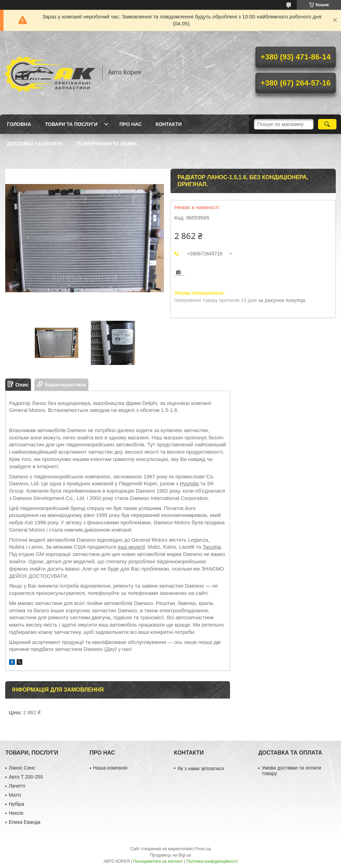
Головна (19, 124)
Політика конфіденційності (212, 861)
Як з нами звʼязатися (201, 769)
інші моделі (131, 547)
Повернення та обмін (107, 144)
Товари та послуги (71, 124)
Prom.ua (203, 849)
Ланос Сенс (22, 768)
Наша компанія (110, 768)
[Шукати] (327, 124)
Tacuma (212, 547)
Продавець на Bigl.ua (170, 855)
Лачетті (17, 786)
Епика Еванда (25, 822)
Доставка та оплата (35, 144)
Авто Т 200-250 (26, 777)
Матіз (15, 795)
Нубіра (16, 804)
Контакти (169, 124)
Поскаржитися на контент (158, 861)
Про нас (130, 124)
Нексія (16, 813)
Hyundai (189, 483)
